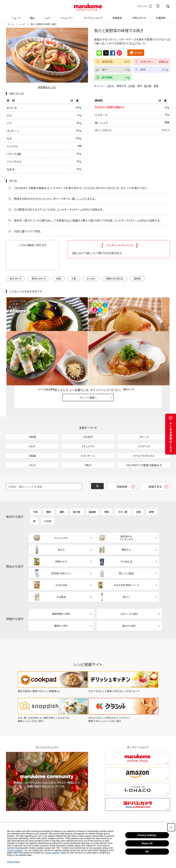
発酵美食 (117, 16)
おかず (111, 86)
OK (147, 852)
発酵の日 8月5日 (115, 279)
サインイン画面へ (88, 361)
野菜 (156, 86)
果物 (152, 493)
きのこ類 (123, 493)
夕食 (74, 279)
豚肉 (49, 493)
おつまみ (91, 279)
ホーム (11, 24)
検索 (168, 6)
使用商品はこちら (47, 87)
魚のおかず (16, 279)
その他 (131, 86)
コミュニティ (66, 16)
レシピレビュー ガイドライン (158, 334)
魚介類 (148, 86)
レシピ (47, 16)
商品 (32, 16)
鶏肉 (62, 493)
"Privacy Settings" (15, 850)
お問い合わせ (138, 16)
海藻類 (92, 493)
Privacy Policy (13, 862)
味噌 (58, 279)
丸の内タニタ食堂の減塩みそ (112, 108)
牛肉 (35, 493)
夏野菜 (137, 279)
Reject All (147, 843)
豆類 (138, 493)
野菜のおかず (39, 279)
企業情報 (160, 16)
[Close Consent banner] (171, 827)
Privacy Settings (147, 835)
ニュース (15, 16)
